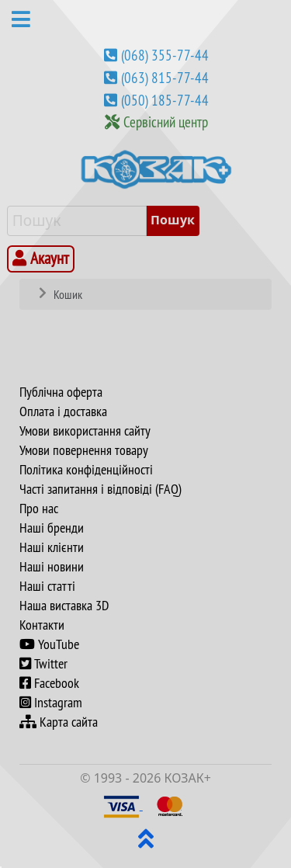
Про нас (39, 509)
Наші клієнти (52, 547)
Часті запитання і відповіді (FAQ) (100, 489)
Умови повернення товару (84, 450)
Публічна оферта (61, 392)
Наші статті (47, 586)
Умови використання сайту (85, 431)
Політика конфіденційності (86, 470)
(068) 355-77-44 (165, 55)
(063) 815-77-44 (165, 78)
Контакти (42, 625)
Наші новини (52, 567)
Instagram (51, 703)
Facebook (49, 683)
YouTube (49, 644)
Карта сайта (59, 722)
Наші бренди (52, 528)
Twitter (43, 664)
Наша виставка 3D (64, 606)
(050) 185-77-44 (165, 100)
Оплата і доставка (63, 411)
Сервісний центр (166, 122)
